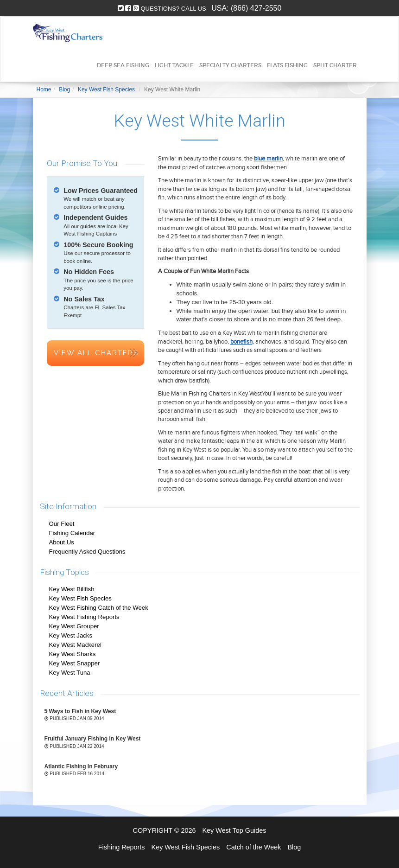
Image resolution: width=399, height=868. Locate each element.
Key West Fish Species (80, 598)
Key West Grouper (74, 626)
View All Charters (96, 353)
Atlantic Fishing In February (81, 766)
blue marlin (268, 159)
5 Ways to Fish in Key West (80, 711)
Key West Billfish (72, 589)
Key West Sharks (73, 654)
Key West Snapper (75, 663)
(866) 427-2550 (256, 8)
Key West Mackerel (75, 645)
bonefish (241, 342)
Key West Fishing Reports (84, 617)
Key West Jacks (71, 635)
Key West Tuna (70, 673)
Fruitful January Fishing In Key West (93, 739)
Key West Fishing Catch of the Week (99, 608)
